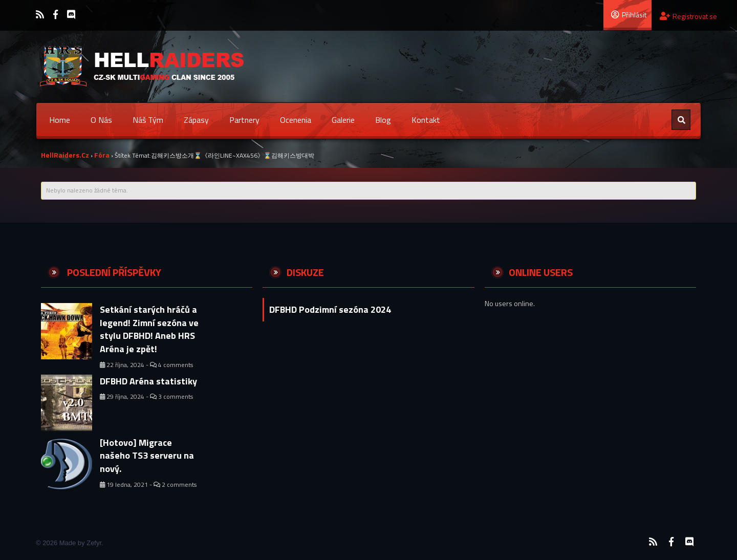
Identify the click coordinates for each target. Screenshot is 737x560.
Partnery (244, 120)
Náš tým (148, 120)
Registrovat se (688, 16)
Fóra (102, 155)
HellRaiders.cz (65, 155)
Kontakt (426, 120)
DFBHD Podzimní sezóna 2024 (330, 309)
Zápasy (196, 120)
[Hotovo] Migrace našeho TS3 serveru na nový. (147, 456)
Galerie (343, 120)
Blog (383, 120)
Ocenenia (296, 120)
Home (60, 120)
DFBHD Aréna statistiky (148, 381)
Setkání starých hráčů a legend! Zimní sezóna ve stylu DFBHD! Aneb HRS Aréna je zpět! (149, 329)
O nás (101, 120)
